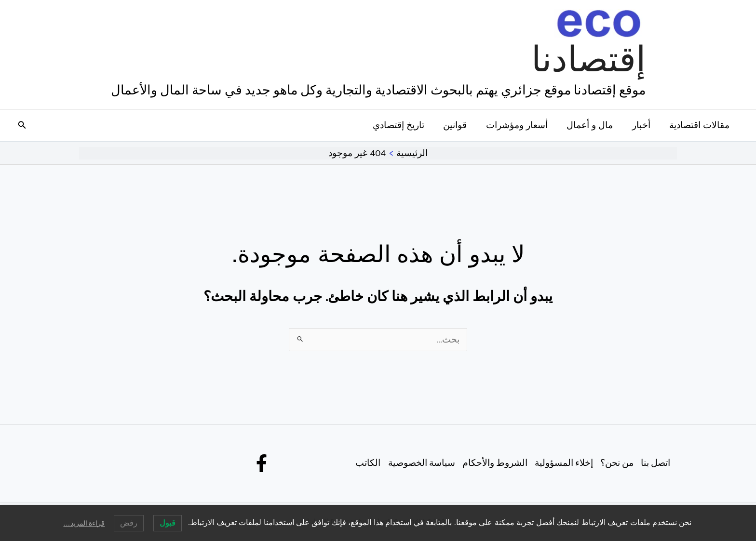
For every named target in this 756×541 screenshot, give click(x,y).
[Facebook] (262, 463)
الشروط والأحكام (493, 463)
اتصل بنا (655, 463)
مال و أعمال (592, 125)
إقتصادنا (588, 59)
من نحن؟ (616, 463)
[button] (21, 125)
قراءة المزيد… (84, 523)
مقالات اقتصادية (700, 125)
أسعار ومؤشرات (519, 125)
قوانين (458, 125)
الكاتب (365, 463)
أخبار (642, 125)
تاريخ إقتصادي (402, 125)
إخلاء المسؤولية (562, 463)
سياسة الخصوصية (419, 463)
